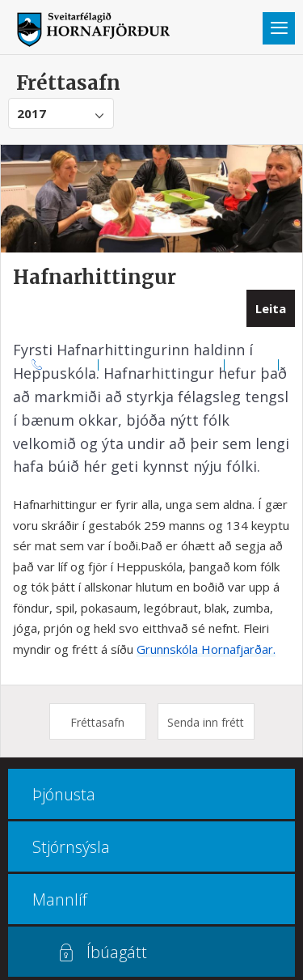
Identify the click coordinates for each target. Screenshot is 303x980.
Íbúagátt (117, 952)
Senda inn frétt (206, 722)
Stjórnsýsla (71, 847)
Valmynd (279, 28)
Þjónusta (64, 794)
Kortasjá (252, 364)
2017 (32, 113)
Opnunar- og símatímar (162, 364)
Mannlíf (60, 899)
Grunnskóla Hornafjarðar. (206, 649)
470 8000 (71, 364)
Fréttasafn (97, 722)
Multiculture (151, 383)
